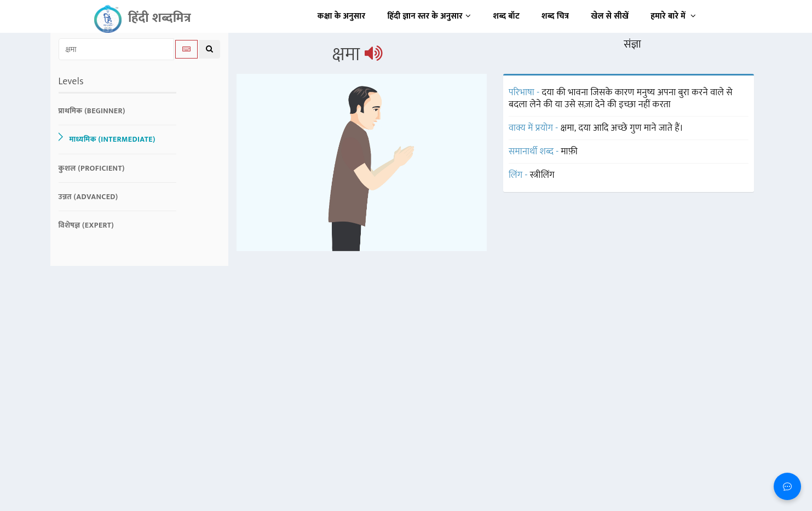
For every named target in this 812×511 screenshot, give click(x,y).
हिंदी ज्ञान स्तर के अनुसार (430, 16)
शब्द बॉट (507, 16)
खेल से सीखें (610, 16)
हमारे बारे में (673, 16)
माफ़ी (570, 152)
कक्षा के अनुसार (342, 16)
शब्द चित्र (555, 16)
